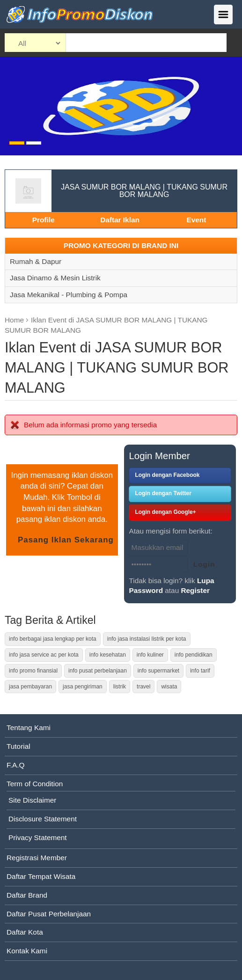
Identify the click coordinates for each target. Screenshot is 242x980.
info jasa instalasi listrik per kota (147, 639)
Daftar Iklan (120, 220)
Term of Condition (35, 784)
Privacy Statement (38, 837)
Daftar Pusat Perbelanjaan (49, 914)
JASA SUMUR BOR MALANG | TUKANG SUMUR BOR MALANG (144, 191)
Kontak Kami (27, 951)
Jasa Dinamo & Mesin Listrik (55, 278)
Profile (44, 220)
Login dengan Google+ (165, 512)
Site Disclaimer (32, 800)
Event (196, 220)
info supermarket (158, 671)
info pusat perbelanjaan (98, 671)
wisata (169, 687)
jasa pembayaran (30, 687)
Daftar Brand (27, 895)
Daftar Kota (25, 932)
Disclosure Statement (43, 819)
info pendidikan (194, 655)
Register (195, 590)
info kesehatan (108, 655)
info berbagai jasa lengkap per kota (53, 639)
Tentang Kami (29, 728)
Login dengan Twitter (163, 493)
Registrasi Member (37, 858)
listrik (120, 687)
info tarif (200, 671)
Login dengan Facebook (167, 475)
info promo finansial (33, 671)
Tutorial (18, 746)
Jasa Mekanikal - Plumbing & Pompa (69, 295)
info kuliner (150, 655)
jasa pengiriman (83, 687)
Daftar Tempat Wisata (41, 876)
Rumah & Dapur (36, 261)
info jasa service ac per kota (44, 655)
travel (143, 687)
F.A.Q (15, 765)
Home (14, 320)
